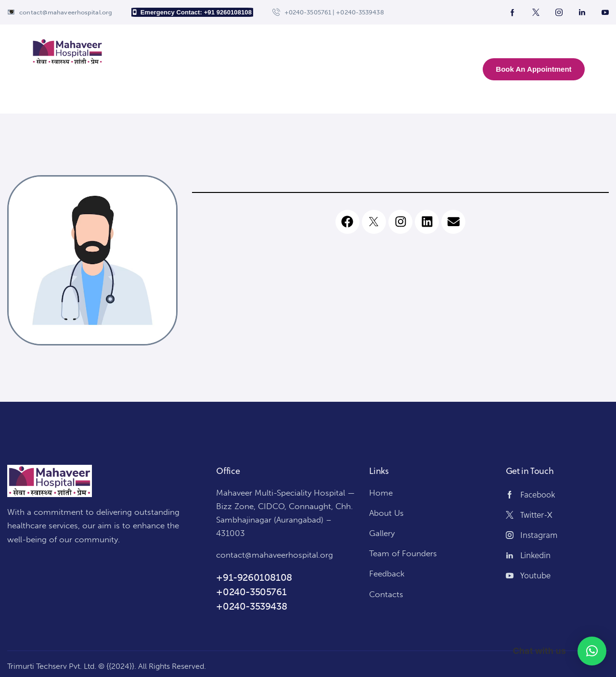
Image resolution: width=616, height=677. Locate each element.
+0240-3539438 (251, 606)
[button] (592, 651)
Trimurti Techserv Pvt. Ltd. (52, 666)
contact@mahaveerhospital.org (275, 555)
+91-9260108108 (254, 577)
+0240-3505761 (251, 592)
